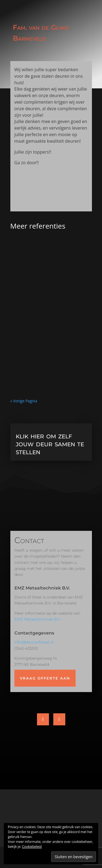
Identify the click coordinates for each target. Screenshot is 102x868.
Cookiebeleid (32, 847)
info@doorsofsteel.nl (34, 642)
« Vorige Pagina (24, 401)
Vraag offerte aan (45, 678)
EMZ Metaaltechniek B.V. (38, 619)
